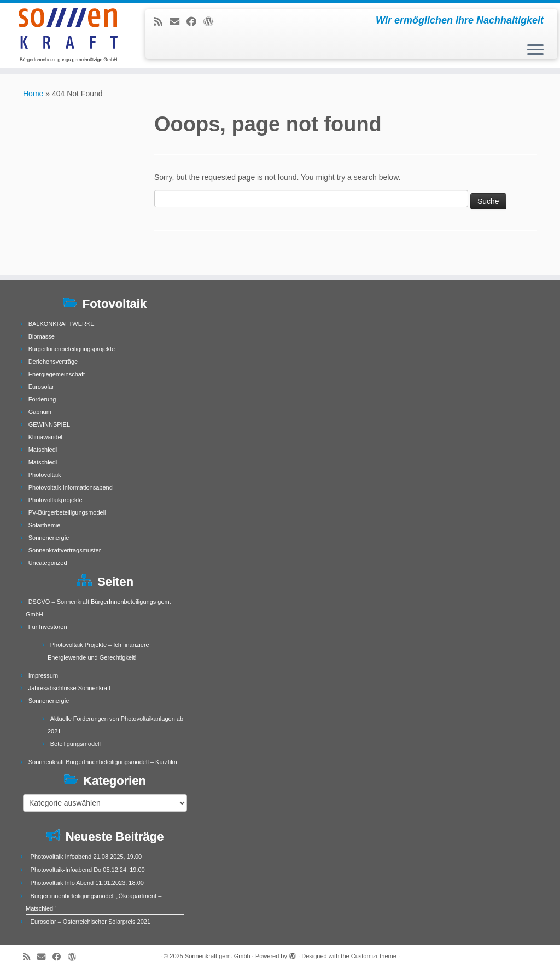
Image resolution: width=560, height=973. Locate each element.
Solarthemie (45, 525)
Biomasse (42, 336)
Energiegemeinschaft (57, 374)
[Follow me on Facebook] (195, 22)
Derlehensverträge (53, 362)
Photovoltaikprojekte (56, 500)
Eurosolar (41, 387)
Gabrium (40, 412)
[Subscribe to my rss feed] (162, 22)
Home (33, 94)
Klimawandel (45, 437)
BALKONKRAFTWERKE (62, 324)
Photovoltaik (45, 475)
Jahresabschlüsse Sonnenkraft (69, 688)
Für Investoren (48, 627)
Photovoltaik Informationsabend (71, 487)
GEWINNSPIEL (49, 424)
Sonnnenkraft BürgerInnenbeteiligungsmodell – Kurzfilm (103, 762)
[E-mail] (178, 22)
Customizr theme (374, 956)
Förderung (42, 399)
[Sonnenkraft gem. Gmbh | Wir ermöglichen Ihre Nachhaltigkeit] (66, 36)
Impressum (43, 675)
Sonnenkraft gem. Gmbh (218, 956)
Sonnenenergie (49, 538)
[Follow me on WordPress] (212, 22)
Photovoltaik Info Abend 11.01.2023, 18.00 (87, 883)
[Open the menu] (535, 50)
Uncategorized (48, 563)
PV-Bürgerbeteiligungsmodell (67, 512)
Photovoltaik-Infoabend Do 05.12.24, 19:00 (88, 870)
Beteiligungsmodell (75, 744)
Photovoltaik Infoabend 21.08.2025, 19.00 (86, 857)
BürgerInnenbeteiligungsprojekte (72, 349)
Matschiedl (43, 450)
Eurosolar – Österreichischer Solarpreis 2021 (91, 922)
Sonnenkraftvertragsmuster (65, 550)
